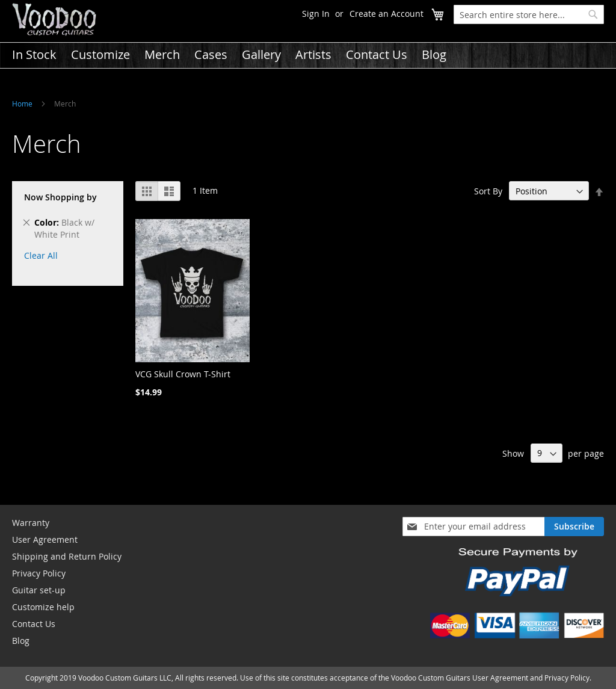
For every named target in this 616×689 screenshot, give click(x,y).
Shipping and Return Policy (67, 556)
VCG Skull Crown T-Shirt (183, 374)
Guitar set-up (39, 590)
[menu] (308, 55)
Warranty (31, 523)
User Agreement (45, 539)
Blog (21, 641)
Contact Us (34, 624)
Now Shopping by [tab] (60, 197)
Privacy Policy (39, 573)
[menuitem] (34, 54)
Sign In (316, 14)
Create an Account (387, 14)
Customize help (43, 607)
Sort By (488, 191)
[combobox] (529, 14)
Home (22, 104)
